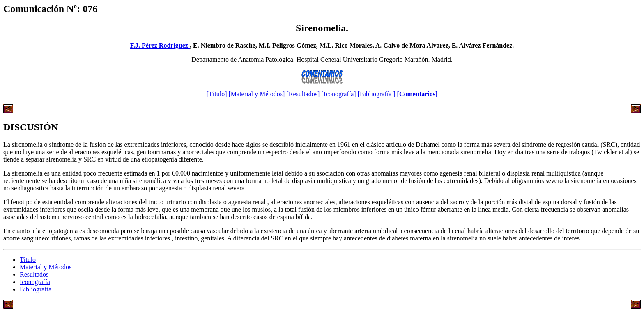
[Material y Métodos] (257, 94)
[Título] (217, 94)
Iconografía (35, 282)
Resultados (34, 274)
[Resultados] (303, 94)
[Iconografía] (338, 94)
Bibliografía (36, 289)
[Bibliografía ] (377, 94)
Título (28, 260)
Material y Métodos (46, 267)
